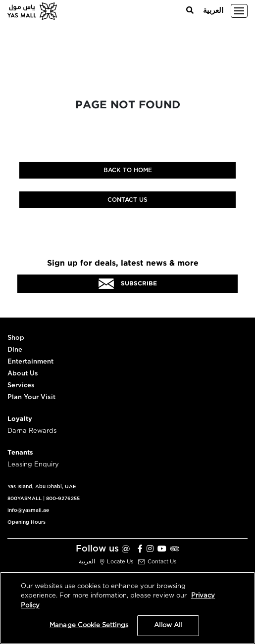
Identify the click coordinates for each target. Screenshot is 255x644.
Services (21, 386)
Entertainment (30, 362)
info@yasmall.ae (28, 510)
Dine (15, 350)
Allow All (168, 625)
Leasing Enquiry (33, 465)
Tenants (20, 453)
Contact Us (127, 200)
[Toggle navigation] (239, 11)
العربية (213, 11)
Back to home (128, 170)
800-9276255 (63, 499)
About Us (23, 374)
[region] (127, 608)
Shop (16, 338)
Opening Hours (26, 522)
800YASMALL (25, 499)
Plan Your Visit (31, 397)
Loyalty (20, 419)
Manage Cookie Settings (89, 625)
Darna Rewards (32, 431)
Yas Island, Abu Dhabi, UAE (42, 487)
